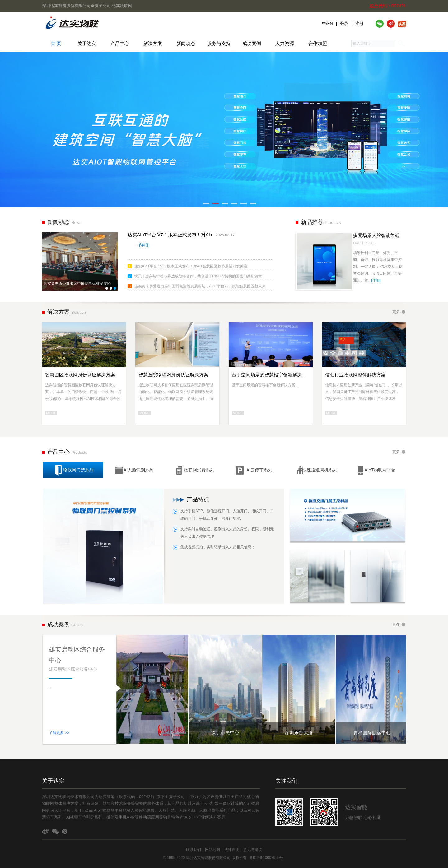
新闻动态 (186, 43)
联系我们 (194, 850)
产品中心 (120, 43)
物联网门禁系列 (74, 471)
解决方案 (153, 43)
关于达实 (87, 43)
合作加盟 (318, 43)
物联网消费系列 (194, 471)
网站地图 (212, 850)
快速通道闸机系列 (316, 471)
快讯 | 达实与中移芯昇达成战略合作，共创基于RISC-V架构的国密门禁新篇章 (198, 276)
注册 (359, 23)
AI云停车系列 (254, 471)
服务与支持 (219, 43)
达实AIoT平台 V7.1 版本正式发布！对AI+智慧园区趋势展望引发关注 (191, 266)
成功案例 (252, 43)
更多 (396, 312)
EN (330, 23)
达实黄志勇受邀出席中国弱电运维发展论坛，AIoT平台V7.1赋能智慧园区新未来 (200, 286)
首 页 (52, 43)
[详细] (144, 245)
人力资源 (285, 43)
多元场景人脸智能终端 (376, 235)
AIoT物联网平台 (376, 471)
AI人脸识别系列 (134, 471)
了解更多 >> (59, 733)
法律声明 (232, 850)
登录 (344, 23)
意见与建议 (253, 850)
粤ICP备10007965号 (266, 858)
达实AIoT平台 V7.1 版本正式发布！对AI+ (170, 235)
